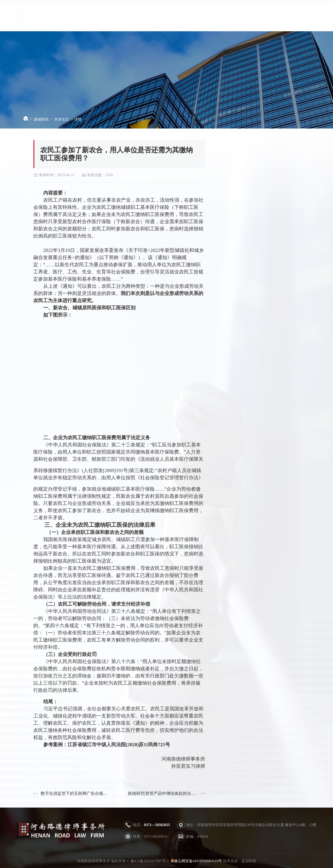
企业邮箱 (31, 4)
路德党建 (253, 20)
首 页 (258, 4)
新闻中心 (143, 20)
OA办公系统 (63, 4)
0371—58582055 (157, 825)
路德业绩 (198, 20)
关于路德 (116, 20)
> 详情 (76, 119)
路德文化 (280, 20)
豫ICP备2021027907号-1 (150, 861)
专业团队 (170, 20)
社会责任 (307, 20)
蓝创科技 (249, 861)
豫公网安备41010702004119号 (198, 861)
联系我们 (284, 4)
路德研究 (225, 19)
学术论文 (62, 119)
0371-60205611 (156, 836)
